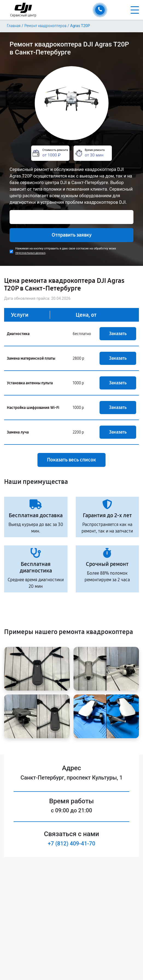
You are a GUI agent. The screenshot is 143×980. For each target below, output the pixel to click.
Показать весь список (71, 460)
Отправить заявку (72, 235)
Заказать (118, 334)
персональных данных (30, 253)
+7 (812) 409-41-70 (72, 844)
